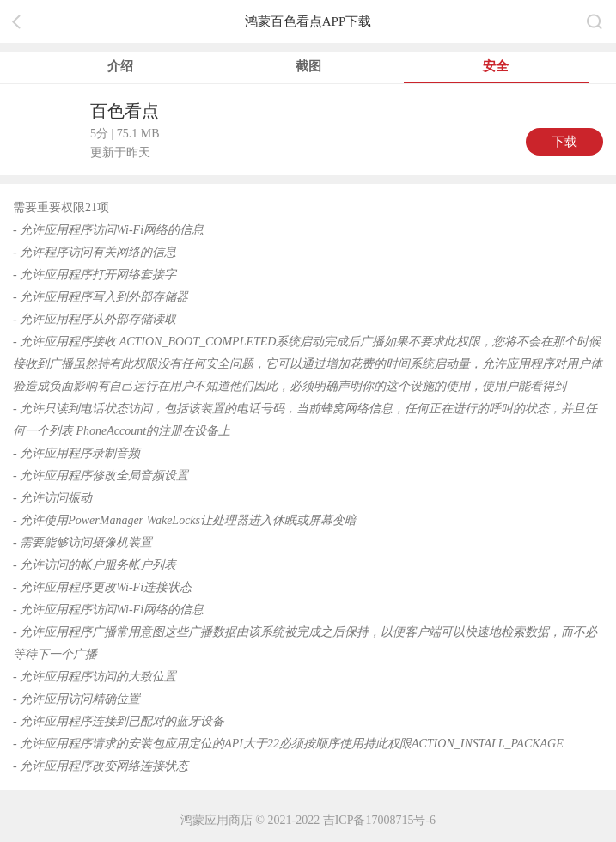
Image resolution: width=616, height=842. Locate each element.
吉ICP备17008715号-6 (379, 820)
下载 (564, 142)
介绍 (120, 66)
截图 (308, 66)
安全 (496, 66)
